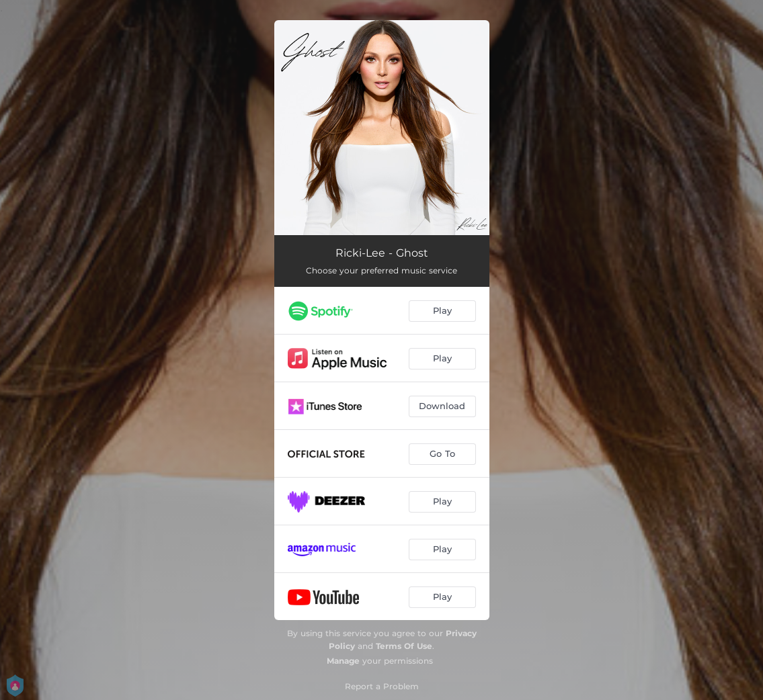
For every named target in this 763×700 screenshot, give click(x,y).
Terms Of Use (404, 646)
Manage (343, 661)
